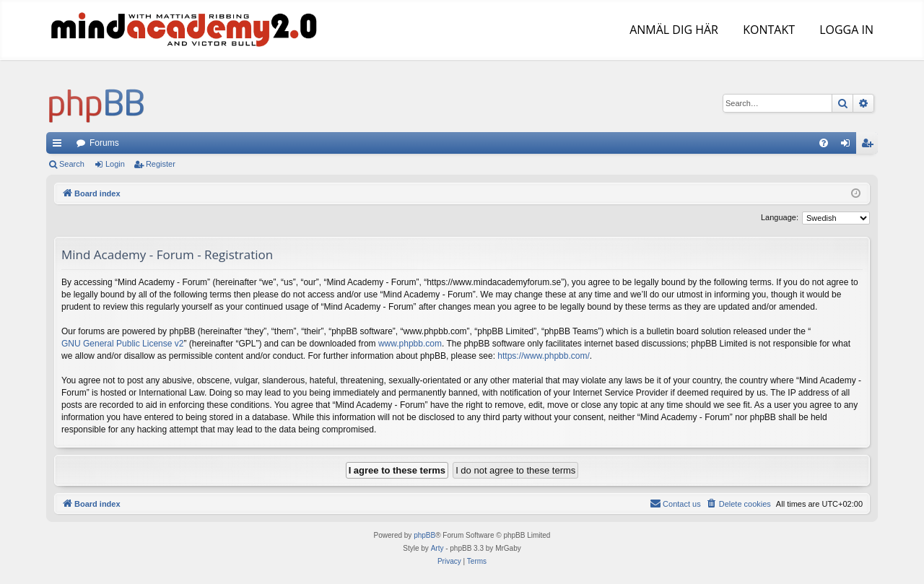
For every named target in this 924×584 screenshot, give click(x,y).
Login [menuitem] (849, 146)
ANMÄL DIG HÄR (672, 30)
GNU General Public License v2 (122, 344)
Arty (437, 548)
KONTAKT (767, 30)
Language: (780, 217)
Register (161, 164)
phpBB (424, 535)
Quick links (60, 146)
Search (72, 164)
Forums (104, 143)
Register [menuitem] (870, 146)
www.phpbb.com (410, 344)
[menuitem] (824, 143)
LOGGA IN (845, 30)
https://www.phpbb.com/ (543, 356)
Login (115, 164)
